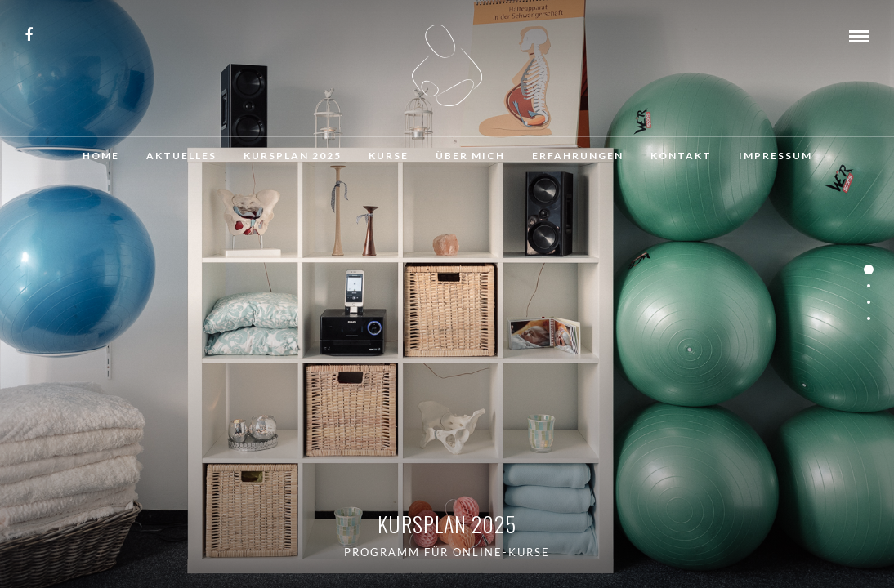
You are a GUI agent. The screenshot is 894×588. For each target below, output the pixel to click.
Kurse (389, 156)
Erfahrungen (578, 156)
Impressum (776, 156)
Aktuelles (181, 156)
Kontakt (681, 156)
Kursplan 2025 (293, 156)
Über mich (470, 156)
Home (101, 156)
